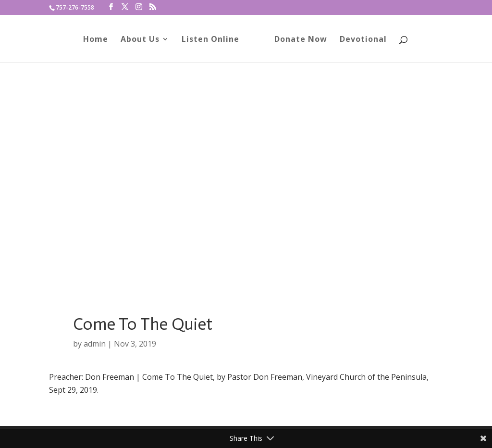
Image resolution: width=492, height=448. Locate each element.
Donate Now (301, 40)
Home (96, 40)
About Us (140, 40)
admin (95, 344)
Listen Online (210, 40)
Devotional (363, 40)
